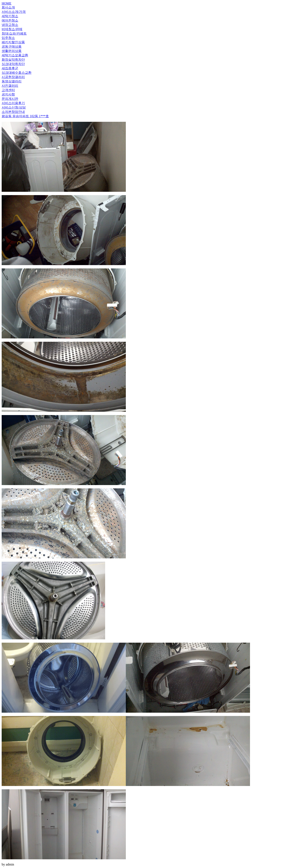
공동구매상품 (12, 46)
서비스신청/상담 (14, 107)
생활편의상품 (12, 51)
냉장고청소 (10, 25)
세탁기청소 (10, 16)
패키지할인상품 (13, 42)
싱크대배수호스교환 (17, 73)
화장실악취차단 (13, 60)
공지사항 (8, 94)
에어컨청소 (10, 20)
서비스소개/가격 (14, 12)
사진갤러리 (10, 86)
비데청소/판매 (12, 29)
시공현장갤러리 (13, 77)
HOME (7, 3)
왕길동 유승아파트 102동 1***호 (25, 116)
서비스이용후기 (13, 103)
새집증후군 (10, 68)
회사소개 (8, 7)
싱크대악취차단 (13, 64)
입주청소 (8, 38)
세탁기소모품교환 (15, 55)
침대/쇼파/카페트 (14, 33)
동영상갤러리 (12, 81)
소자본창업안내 (13, 112)
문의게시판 (10, 99)
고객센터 (8, 90)
